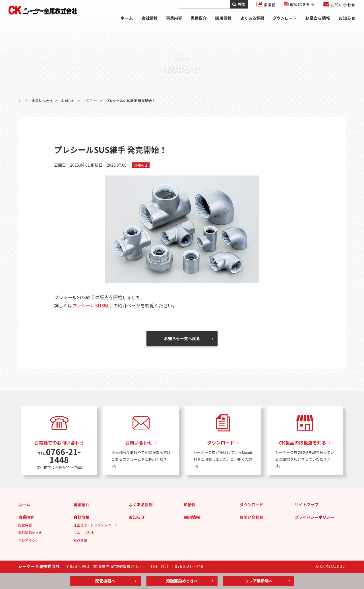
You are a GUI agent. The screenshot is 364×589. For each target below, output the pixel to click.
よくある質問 (252, 24)
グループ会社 (83, 533)
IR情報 (190, 505)
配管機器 (25, 525)
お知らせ (347, 24)
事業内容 (174, 24)
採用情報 (192, 517)
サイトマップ (307, 505)
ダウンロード (284, 24)
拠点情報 (80, 540)
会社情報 (149, 24)
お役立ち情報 (318, 24)
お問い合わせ (251, 517)
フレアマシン (28, 540)
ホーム (126, 24)
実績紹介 (198, 24)
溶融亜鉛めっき (30, 533)
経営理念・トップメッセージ (96, 525)
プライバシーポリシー (315, 517)
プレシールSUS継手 (93, 305)
